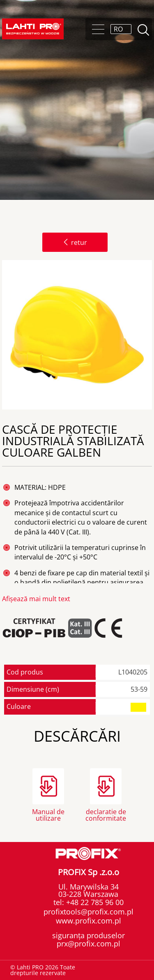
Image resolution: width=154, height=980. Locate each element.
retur (75, 242)
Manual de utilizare (48, 814)
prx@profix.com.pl (88, 944)
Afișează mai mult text (36, 599)
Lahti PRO (33, 29)
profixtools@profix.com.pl (88, 912)
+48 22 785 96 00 (94, 902)
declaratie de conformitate (106, 814)
